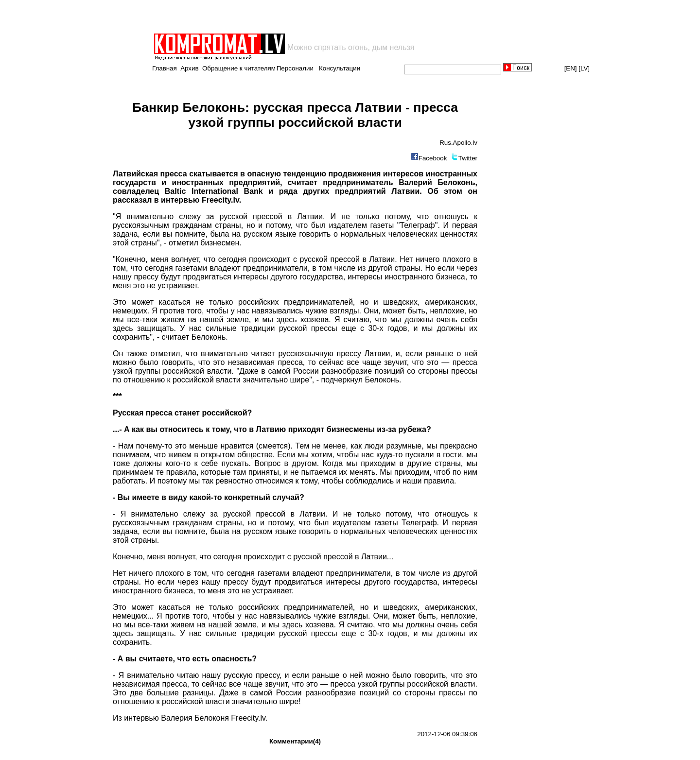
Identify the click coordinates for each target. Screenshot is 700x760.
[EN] (571, 68)
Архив (189, 68)
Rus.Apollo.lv (458, 143)
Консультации (340, 68)
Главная (165, 68)
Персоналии (295, 68)
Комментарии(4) (295, 741)
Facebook (433, 158)
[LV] (584, 68)
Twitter (468, 158)
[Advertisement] (266, 17)
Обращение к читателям (239, 68)
